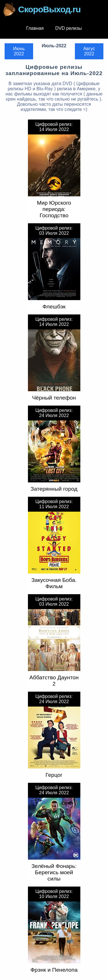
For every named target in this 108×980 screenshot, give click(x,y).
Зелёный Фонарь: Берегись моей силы (54, 872)
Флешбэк (54, 307)
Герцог (54, 775)
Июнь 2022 (19, 51)
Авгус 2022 (89, 51)
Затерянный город (54, 489)
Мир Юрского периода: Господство (54, 209)
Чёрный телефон (54, 398)
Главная (35, 28)
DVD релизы (69, 28)
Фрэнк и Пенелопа (54, 970)
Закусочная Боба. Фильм (54, 583)
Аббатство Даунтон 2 (54, 681)
